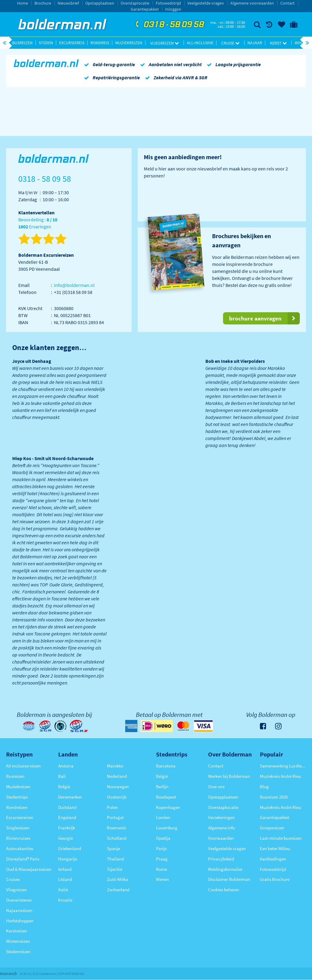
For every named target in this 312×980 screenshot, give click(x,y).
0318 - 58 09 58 (169, 25)
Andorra (66, 766)
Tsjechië (115, 869)
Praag (162, 859)
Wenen (162, 879)
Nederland (117, 776)
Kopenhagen (168, 807)
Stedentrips (17, 797)
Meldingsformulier (225, 869)
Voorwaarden (221, 838)
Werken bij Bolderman (229, 776)
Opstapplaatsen (100, 3)
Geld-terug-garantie (108, 64)
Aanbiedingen (273, 859)
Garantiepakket (145, 9)
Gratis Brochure (275, 879)
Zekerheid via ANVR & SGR (175, 77)
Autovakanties (20, 848)
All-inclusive (200, 43)
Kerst (278, 43)
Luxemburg (167, 828)
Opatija (163, 838)
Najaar (255, 43)
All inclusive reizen (23, 766)
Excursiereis (72, 43)
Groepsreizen (272, 828)
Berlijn (162, 787)
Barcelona (166, 766)
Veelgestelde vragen (206, 3)
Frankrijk (67, 828)
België (64, 787)
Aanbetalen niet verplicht (170, 64)
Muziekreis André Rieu (280, 776)
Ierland (65, 869)
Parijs (161, 848)
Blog (264, 787)
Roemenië (116, 828)
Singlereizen (18, 828)
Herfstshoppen (20, 921)
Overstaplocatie (135, 3)
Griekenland (70, 848)
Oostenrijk (117, 797)
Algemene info (222, 828)
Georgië (66, 838)
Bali (62, 776)
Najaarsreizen (19, 910)
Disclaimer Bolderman (229, 879)
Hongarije (68, 859)
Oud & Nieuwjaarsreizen (29, 869)
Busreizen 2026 (274, 797)
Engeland (67, 817)
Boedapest (166, 797)
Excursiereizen (20, 817)
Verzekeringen (221, 817)
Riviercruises (18, 838)
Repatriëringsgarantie (111, 77)
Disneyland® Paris (23, 859)
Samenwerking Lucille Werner (283, 766)
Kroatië (65, 900)
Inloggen (173, 9)
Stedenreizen (18, 951)
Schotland (117, 838)
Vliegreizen (165, 43)
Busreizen (22, 43)
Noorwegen (118, 787)
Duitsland (67, 807)
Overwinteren (19, 900)
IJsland (65, 879)
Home (23, 3)
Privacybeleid (221, 859)
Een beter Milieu (275, 848)
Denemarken (70, 797)
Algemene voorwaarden (252, 3)
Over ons (216, 787)
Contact (287, 3)
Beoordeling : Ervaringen (38, 223)
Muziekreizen (129, 43)
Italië (63, 890)
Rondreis (100, 43)
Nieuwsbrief (68, 3)
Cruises (13, 879)
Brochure (43, 3)
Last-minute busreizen (281, 838)
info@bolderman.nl (74, 285)
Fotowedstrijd (168, 3)
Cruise (230, 43)
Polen (112, 807)
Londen (163, 817)
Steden (46, 43)
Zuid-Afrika (117, 879)
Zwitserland (118, 890)
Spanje (113, 848)
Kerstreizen (17, 931)
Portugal (115, 817)
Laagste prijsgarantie (233, 64)
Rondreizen (17, 807)
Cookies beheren (224, 890)
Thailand (115, 859)
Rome (161, 869)
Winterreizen (18, 941)
